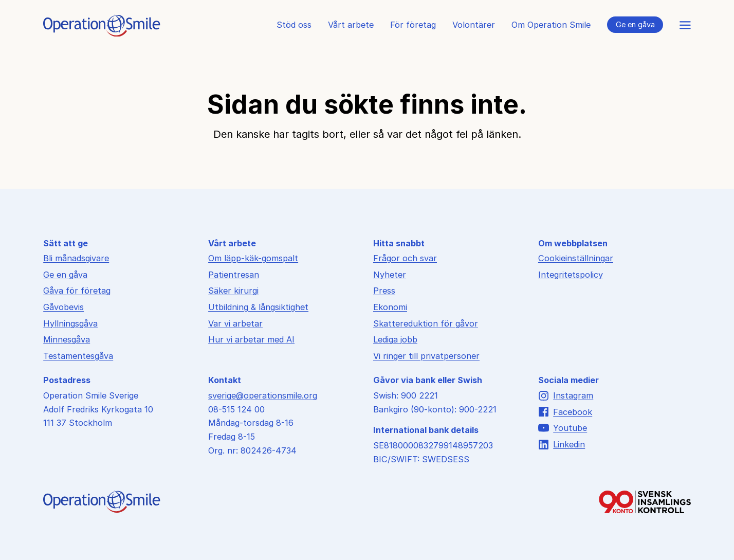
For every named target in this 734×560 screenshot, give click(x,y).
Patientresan (234, 275)
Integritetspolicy (571, 275)
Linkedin (562, 445)
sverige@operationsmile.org (263, 395)
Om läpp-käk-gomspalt (253, 258)
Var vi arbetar (235, 323)
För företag (413, 25)
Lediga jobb (395, 339)
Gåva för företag (77, 291)
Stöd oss (294, 25)
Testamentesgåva (78, 356)
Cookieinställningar (576, 258)
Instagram (566, 396)
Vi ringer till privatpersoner (426, 356)
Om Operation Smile (551, 25)
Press (384, 291)
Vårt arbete (351, 25)
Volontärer (474, 25)
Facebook (565, 412)
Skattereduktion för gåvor (426, 323)
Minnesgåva (67, 339)
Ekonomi (390, 307)
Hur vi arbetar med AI (251, 339)
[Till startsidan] (102, 33)
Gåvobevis (63, 307)
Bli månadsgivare (76, 258)
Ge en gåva (635, 24)
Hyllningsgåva (70, 323)
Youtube (563, 428)
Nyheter (390, 275)
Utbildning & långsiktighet (258, 307)
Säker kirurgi (233, 291)
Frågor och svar (405, 258)
